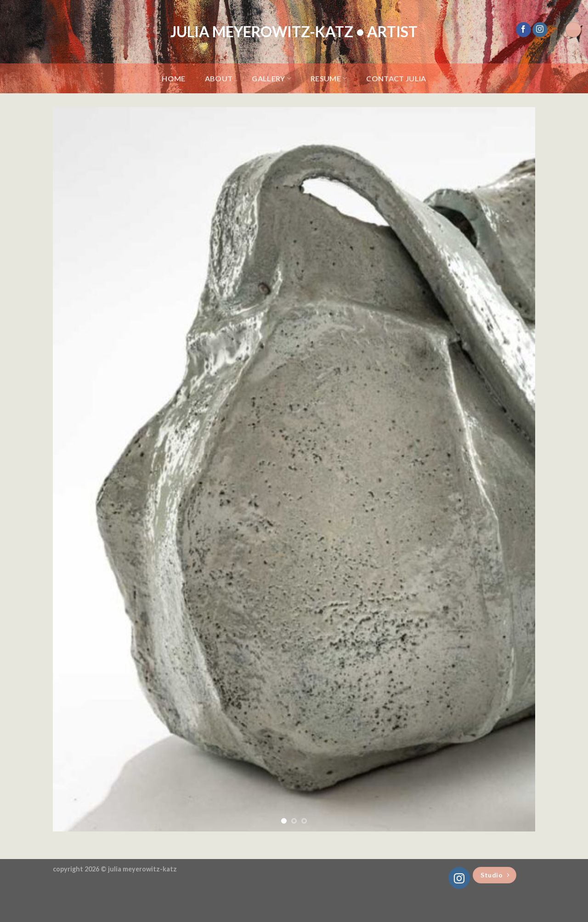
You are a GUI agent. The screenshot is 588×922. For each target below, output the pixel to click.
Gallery (271, 78)
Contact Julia (396, 78)
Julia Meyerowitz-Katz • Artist (294, 32)
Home (173, 78)
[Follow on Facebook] (523, 30)
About (219, 78)
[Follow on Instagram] (540, 30)
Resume (329, 78)
